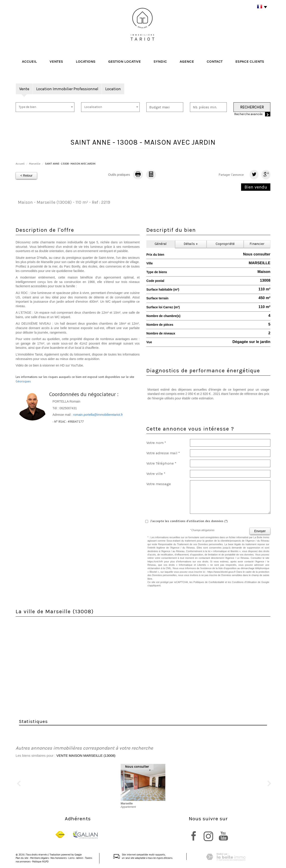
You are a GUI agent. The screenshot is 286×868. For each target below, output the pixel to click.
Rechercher (252, 107)
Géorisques (23, 381)
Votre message (159, 484)
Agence (187, 61)
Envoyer (260, 531)
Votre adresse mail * (163, 453)
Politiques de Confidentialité (209, 582)
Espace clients (250, 61)
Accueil (29, 61)
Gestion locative (124, 61)
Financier (257, 244)
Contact (215, 61)
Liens (71, 858)
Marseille (35, 164)
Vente (24, 89)
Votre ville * (156, 474)
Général (161, 244)
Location (113, 89)
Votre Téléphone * (161, 463)
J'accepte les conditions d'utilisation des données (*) (189, 521)
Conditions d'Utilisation (244, 582)
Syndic (160, 61)
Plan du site (22, 858)
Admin (80, 858)
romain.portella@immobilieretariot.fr (98, 415)
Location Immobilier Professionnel (67, 89)
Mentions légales (39, 858)
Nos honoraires (59, 858)
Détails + (191, 244)
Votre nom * (156, 443)
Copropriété (225, 244)
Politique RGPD (40, 862)
